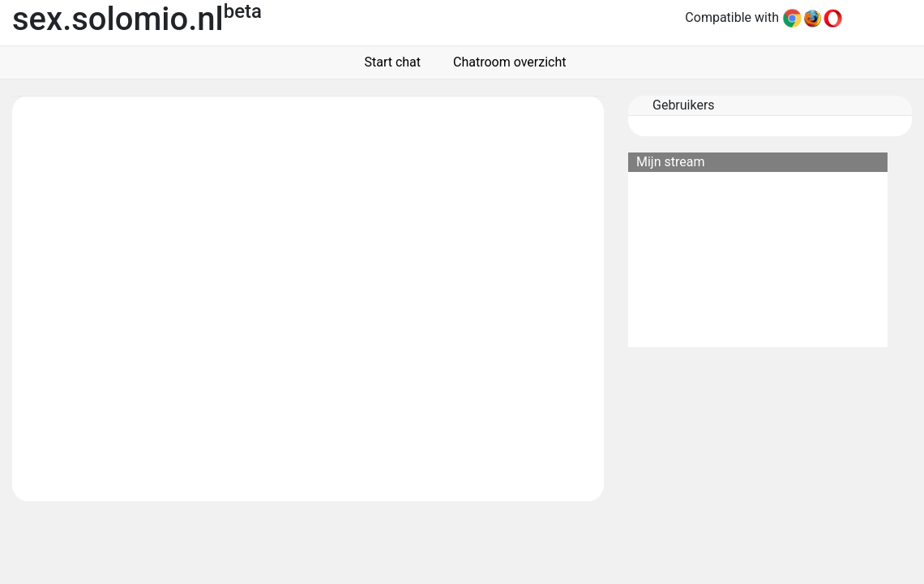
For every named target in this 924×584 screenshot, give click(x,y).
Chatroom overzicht (506, 62)
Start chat (390, 62)
